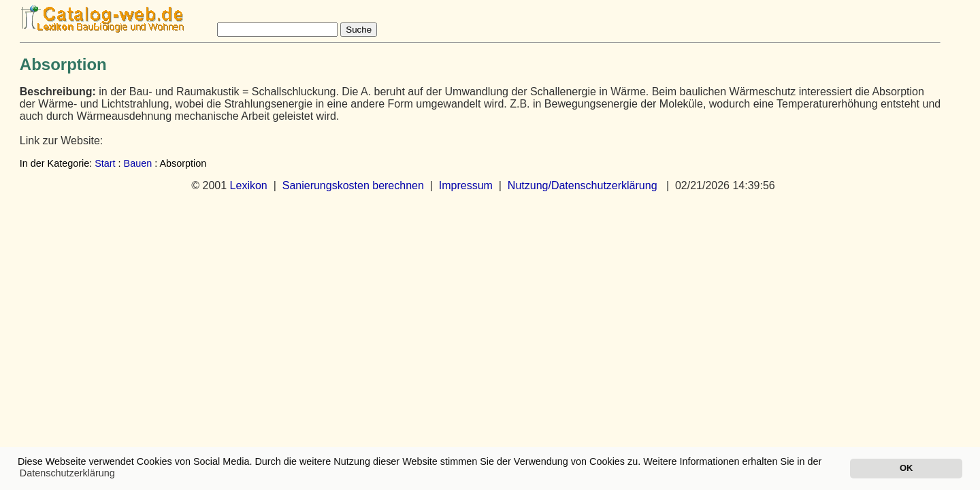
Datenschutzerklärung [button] (67, 473)
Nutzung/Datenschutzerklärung (583, 185)
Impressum (466, 185)
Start (105, 163)
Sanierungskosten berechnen (353, 185)
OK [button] (906, 468)
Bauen (138, 163)
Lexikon (249, 185)
